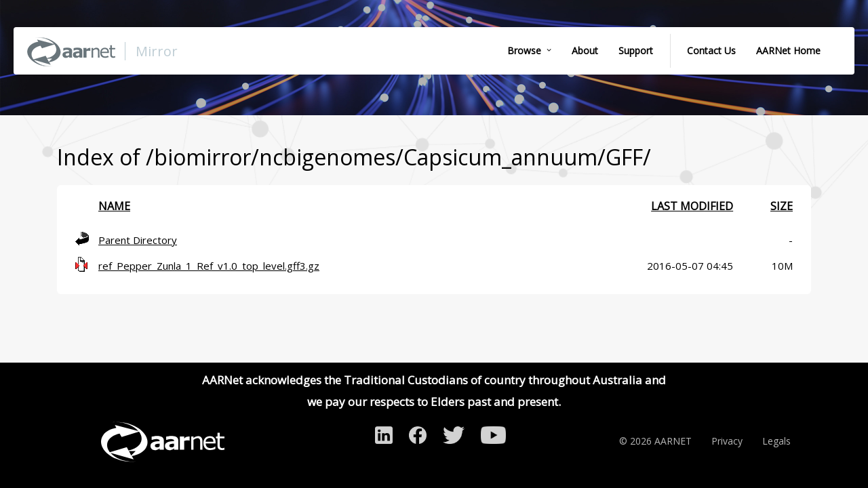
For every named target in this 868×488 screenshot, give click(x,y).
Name (114, 206)
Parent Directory (138, 240)
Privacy (727, 441)
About (585, 50)
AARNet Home (788, 50)
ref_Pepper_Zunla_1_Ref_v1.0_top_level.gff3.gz (209, 266)
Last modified (692, 206)
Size (782, 206)
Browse (524, 50)
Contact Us (711, 50)
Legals (776, 441)
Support (636, 50)
